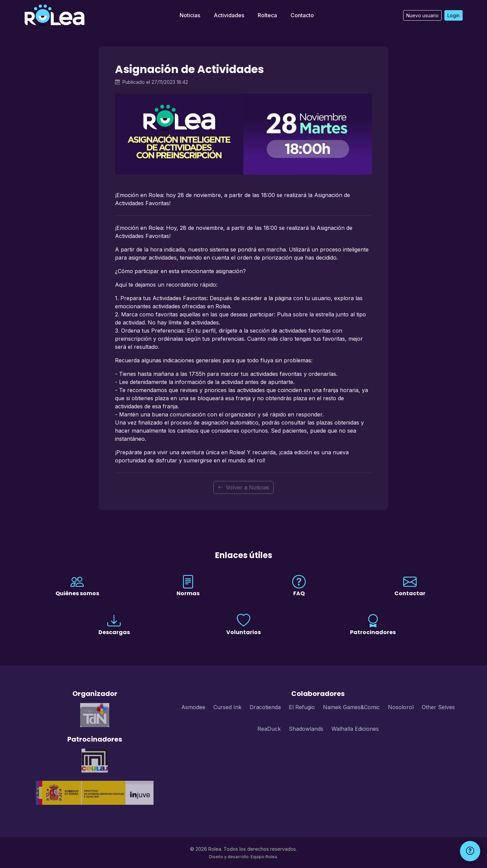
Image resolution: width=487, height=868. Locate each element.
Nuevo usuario (422, 15)
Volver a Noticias (243, 487)
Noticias (190, 15)
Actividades (229, 15)
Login (454, 15)
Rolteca (267, 15)
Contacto (302, 15)
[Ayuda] (470, 851)
